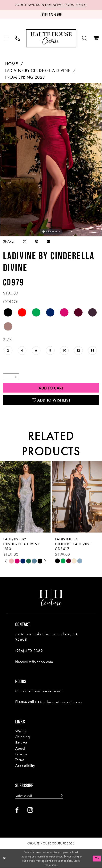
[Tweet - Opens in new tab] (25, 242)
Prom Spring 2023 (25, 77)
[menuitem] (6, 38)
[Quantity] (11, 377)
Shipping (22, 737)
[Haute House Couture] (51, 38)
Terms (20, 760)
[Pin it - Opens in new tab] (37, 242)
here (54, 865)
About (20, 748)
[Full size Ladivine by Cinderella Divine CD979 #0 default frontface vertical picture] (51, 160)
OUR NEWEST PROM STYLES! (66, 5)
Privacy (21, 754)
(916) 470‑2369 (29, 651)
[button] (6, 38)
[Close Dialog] (4, 859)
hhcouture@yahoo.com (34, 662)
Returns (21, 742)
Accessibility (25, 765)
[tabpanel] (51, 160)
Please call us (27, 702)
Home (12, 64)
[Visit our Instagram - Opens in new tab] (30, 810)
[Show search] (85, 38)
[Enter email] (39, 795)
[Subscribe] (61, 795)
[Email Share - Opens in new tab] (48, 241)
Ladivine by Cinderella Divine (38, 71)
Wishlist (21, 731)
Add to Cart (51, 388)
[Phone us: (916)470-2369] (51, 14)
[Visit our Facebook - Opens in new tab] (17, 810)
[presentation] (25, 497)
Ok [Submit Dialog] (97, 858)
